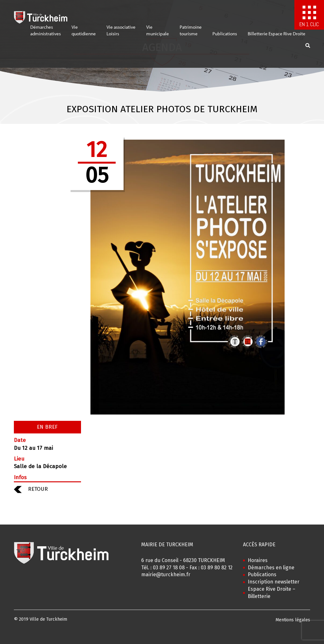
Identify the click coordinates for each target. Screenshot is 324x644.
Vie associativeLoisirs (121, 33)
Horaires (258, 560)
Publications (225, 37)
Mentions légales (293, 620)
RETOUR (31, 489)
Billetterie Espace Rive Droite (277, 37)
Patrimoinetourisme (191, 33)
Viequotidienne (84, 33)
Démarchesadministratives (46, 33)
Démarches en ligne (271, 568)
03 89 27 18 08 (169, 568)
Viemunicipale (158, 33)
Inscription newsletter (274, 582)
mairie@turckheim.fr (166, 574)
